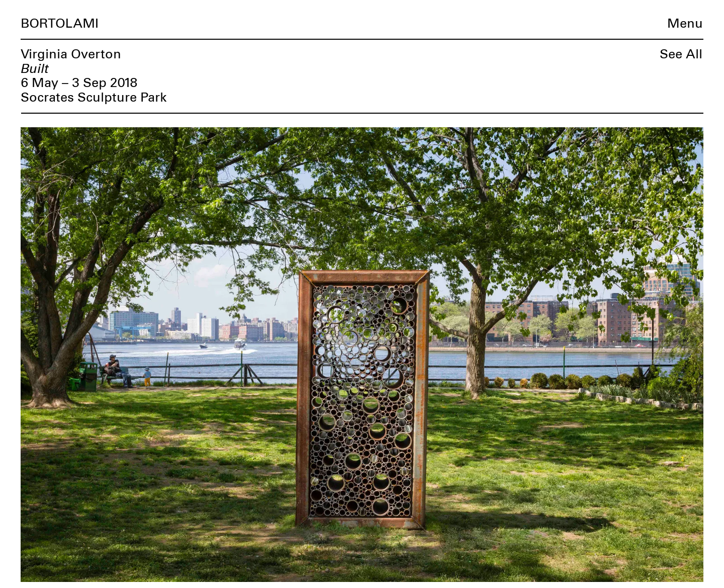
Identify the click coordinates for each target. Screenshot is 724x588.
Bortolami (60, 24)
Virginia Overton (71, 55)
